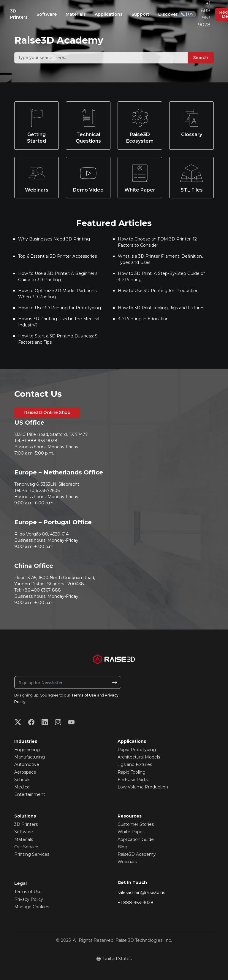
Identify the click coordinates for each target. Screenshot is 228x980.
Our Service (26, 847)
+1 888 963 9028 (195, 14)
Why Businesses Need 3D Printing (54, 239)
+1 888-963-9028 (136, 903)
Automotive (27, 764)
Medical (22, 787)
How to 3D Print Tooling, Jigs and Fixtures (161, 308)
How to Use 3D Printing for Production (158, 291)
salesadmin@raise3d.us (141, 893)
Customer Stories (136, 824)
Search (201, 58)
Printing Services (32, 854)
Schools (22, 780)
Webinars (127, 862)
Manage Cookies (32, 907)
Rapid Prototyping (137, 750)
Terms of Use (84, 695)
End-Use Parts (133, 780)
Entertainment (30, 794)
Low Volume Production (143, 787)
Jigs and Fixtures (135, 764)
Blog (122, 847)
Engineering (27, 750)
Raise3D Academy (137, 854)
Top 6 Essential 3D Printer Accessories (57, 256)
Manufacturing (30, 757)
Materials (24, 839)
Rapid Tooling (132, 772)
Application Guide (136, 839)
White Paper (131, 832)
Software (24, 832)
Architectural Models (139, 757)
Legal (20, 883)
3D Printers (26, 824)
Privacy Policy (29, 899)
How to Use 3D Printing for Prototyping (60, 308)
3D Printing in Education (143, 319)
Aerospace (25, 772)
